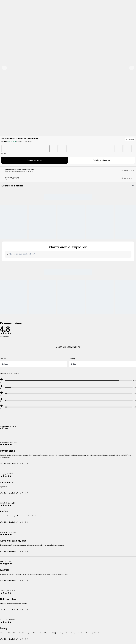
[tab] (57, 3)
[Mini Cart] (133, 10)
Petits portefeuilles (44, 26)
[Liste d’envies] (125, 10)
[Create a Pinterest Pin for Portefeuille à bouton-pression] (120, 165)
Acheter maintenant (109, 85)
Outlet (3, 26)
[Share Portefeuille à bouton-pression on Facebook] (114, 165)
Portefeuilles (32, 26)
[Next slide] (101, 331)
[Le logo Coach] (68, 11)
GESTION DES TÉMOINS (50, 572)
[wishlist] (77, 33)
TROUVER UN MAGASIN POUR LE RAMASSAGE (109, 93)
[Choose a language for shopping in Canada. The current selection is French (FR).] (8, 10)
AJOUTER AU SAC (109, 78)
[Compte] (129, 10)
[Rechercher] (112, 10)
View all (32, 317)
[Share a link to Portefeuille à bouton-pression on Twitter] (126, 165)
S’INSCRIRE (124, 528)
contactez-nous (120, 543)
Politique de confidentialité (100, 543)
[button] (7, 42)
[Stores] (20, 10)
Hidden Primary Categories (16, 26)
